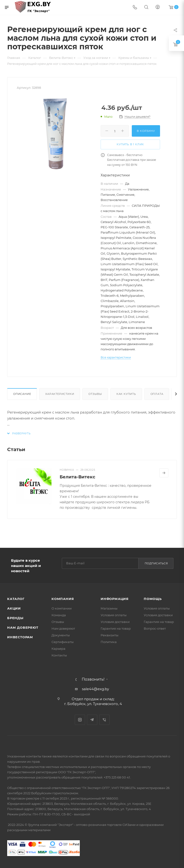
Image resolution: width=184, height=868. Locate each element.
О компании (62, 608)
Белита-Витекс (78, 477)
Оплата (157, 394)
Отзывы (95, 394)
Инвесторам (20, 637)
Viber (104, 720)
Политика (109, 642)
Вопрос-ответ (155, 628)
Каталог (16, 599)
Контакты (59, 655)
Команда (59, 615)
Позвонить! (93, 679)
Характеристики (60, 394)
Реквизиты (109, 635)
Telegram (92, 720)
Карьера (58, 649)
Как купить (126, 394)
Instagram (80, 720)
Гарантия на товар (116, 628)
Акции (14, 608)
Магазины (109, 608)
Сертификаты (63, 642)
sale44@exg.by (95, 689)
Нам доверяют (23, 627)
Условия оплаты (114, 615)
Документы (61, 635)
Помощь (153, 599)
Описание (22, 394)
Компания (63, 599)
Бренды (15, 618)
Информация (115, 599)
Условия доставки (115, 622)
